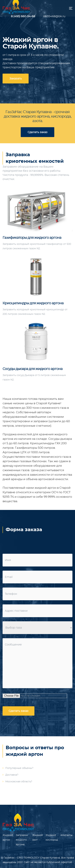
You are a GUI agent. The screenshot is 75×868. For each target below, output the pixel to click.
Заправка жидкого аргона (22, 840)
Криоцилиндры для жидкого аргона (33, 303)
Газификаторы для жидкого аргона (32, 238)
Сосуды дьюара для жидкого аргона (33, 369)
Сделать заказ (37, 132)
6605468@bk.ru (52, 16)
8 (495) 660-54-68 (23, 16)
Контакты (67, 835)
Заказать (16, 79)
